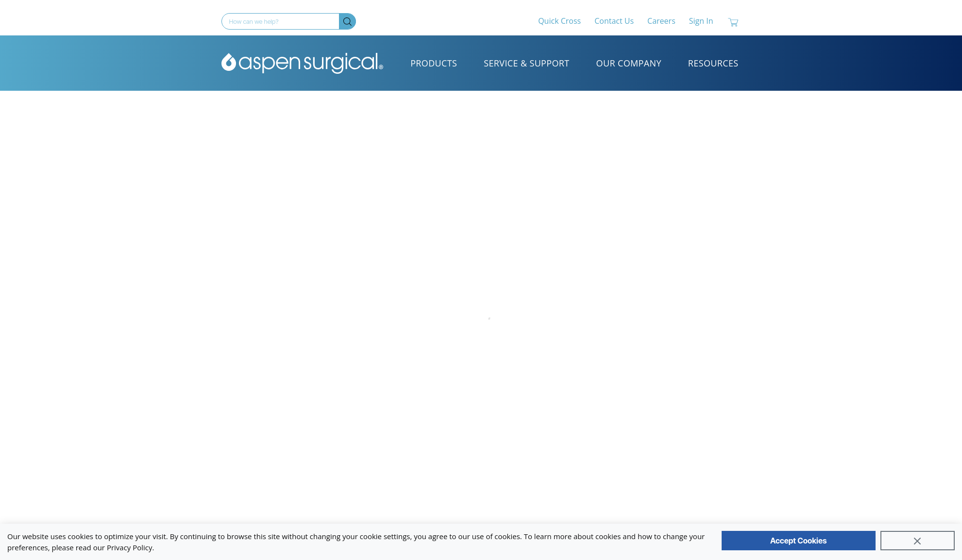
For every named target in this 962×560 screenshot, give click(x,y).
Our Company (629, 63)
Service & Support (526, 63)
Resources (713, 63)
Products (434, 63)
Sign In (701, 21)
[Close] (918, 541)
